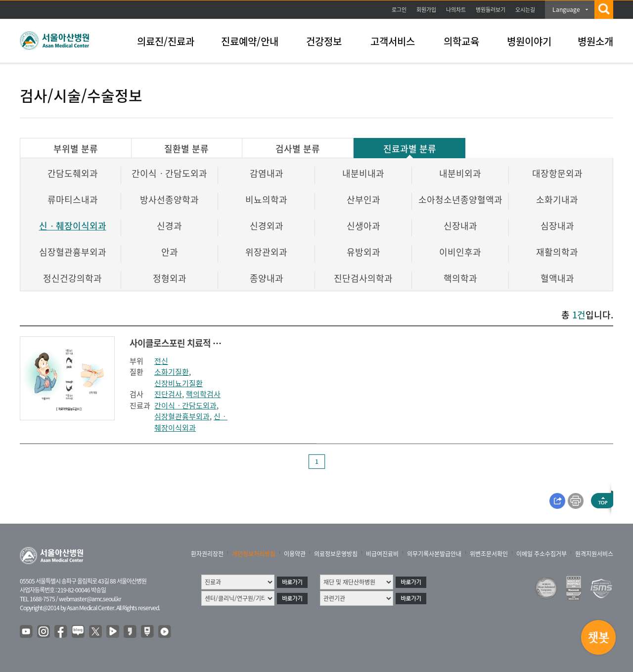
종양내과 (267, 278)
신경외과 (267, 226)
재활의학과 (557, 252)
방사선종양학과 (169, 200)
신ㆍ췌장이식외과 (73, 226)
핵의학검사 (203, 394)
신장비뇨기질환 (179, 383)
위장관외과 (266, 252)
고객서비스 (393, 41)
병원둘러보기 (491, 10)
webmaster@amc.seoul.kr (90, 599)
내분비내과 (363, 173)
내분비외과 (460, 173)
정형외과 (170, 278)
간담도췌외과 (73, 173)
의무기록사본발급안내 (434, 554)
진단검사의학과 (363, 278)
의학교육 (461, 41)
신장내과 (460, 226)
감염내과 (267, 173)
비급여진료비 (382, 554)
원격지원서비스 (594, 554)
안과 (170, 252)
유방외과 (363, 252)
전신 (161, 361)
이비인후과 (460, 252)
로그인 (399, 10)
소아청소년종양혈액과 (460, 200)
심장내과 (557, 226)
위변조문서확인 (489, 554)
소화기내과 (557, 200)
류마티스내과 (73, 200)
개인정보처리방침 (254, 554)
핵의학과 (460, 278)
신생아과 (363, 226)
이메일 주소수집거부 (542, 554)
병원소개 (595, 41)
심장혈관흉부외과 (73, 252)
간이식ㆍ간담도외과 (169, 173)
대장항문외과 (557, 173)
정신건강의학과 (72, 278)
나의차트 (456, 10)
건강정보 (324, 41)
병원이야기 (529, 41)
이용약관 (295, 554)
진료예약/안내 (250, 41)
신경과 (169, 226)
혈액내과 (557, 278)
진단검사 (168, 394)
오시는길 (525, 10)
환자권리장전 (207, 554)
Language (566, 9)
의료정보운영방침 (336, 554)
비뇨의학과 (266, 200)
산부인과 (363, 200)
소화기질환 (172, 372)
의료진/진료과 (166, 41)
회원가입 (426, 10)
